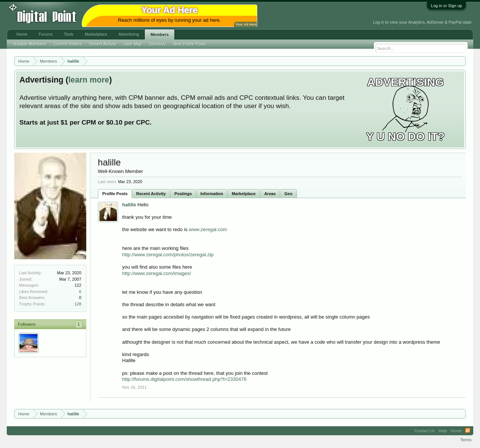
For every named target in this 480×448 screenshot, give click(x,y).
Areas (270, 194)
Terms (466, 440)
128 (78, 304)
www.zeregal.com (208, 229)
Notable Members (30, 44)
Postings (183, 194)
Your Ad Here (246, 24)
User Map (133, 44)
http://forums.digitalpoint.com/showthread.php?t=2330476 (184, 379)
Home (22, 34)
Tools (69, 34)
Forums (46, 34)
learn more (89, 80)
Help (443, 431)
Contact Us (424, 431)
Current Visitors (68, 44)
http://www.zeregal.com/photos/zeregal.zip (168, 255)
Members (159, 35)
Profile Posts (115, 194)
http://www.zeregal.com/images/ (157, 273)
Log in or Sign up (446, 6)
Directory (157, 44)
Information (212, 194)
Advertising (129, 34)
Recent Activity (151, 194)
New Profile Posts (190, 44)
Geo (288, 194)
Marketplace (244, 194)
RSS (468, 431)
